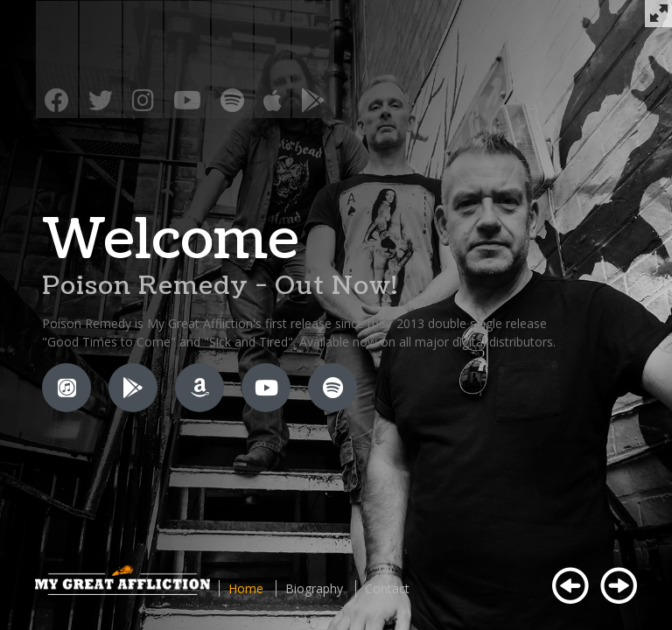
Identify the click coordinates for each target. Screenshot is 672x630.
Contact (387, 588)
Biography (314, 588)
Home (246, 588)
